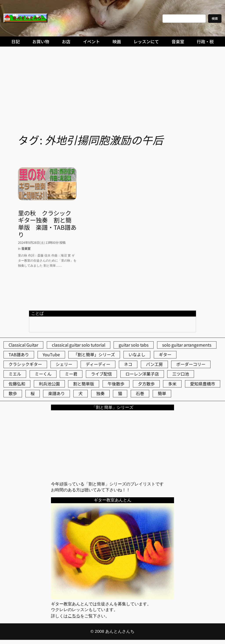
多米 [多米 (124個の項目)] (172, 384)
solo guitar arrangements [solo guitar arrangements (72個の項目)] (187, 345)
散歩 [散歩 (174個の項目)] (13, 393)
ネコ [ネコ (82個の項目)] (128, 364)
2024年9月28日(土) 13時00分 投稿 (42, 242)
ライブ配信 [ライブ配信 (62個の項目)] (101, 374)
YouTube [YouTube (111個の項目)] (51, 355)
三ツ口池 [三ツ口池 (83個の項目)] (181, 374)
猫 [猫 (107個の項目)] (120, 393)
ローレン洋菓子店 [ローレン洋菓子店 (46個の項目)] (142, 374)
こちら (74, 616)
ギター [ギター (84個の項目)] (165, 355)
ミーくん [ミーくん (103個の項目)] (43, 374)
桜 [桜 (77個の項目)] (33, 393)
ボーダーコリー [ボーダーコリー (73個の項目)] (191, 364)
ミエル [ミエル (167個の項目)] (15, 374)
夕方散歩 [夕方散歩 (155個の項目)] (146, 384)
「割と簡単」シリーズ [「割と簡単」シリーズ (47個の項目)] (94, 355)
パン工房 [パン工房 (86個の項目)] (154, 364)
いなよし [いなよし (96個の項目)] (137, 355)
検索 (215, 18)
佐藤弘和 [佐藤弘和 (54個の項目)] (17, 384)
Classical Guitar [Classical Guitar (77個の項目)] (23, 345)
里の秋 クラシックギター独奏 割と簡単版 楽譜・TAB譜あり (47, 224)
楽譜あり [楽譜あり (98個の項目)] (56, 393)
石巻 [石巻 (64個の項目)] (140, 393)
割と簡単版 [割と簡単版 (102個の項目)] (84, 384)
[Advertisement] (112, 81)
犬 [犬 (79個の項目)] (81, 393)
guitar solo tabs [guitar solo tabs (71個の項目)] (134, 345)
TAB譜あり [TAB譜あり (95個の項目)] (19, 355)
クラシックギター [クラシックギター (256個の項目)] (25, 364)
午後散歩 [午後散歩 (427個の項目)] (116, 384)
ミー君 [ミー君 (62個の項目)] (71, 374)
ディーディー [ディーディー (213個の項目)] (98, 364)
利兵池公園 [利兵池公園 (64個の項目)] (49, 384)
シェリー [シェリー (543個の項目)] (64, 364)
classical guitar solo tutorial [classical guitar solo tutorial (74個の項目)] (79, 345)
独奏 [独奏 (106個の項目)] (100, 393)
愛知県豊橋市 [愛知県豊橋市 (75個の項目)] (203, 384)
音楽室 (26, 248)
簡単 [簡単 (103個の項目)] (162, 393)
